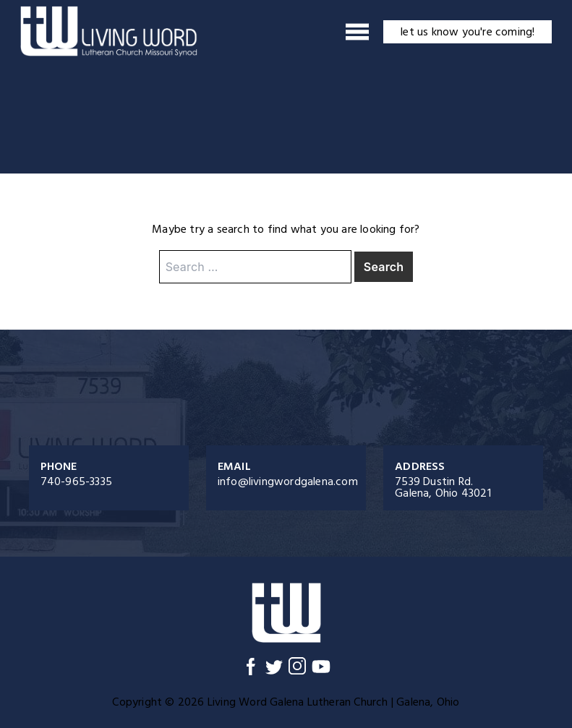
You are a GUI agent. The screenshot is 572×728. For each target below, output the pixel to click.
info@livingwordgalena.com (288, 481)
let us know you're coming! (468, 32)
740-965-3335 (76, 481)
